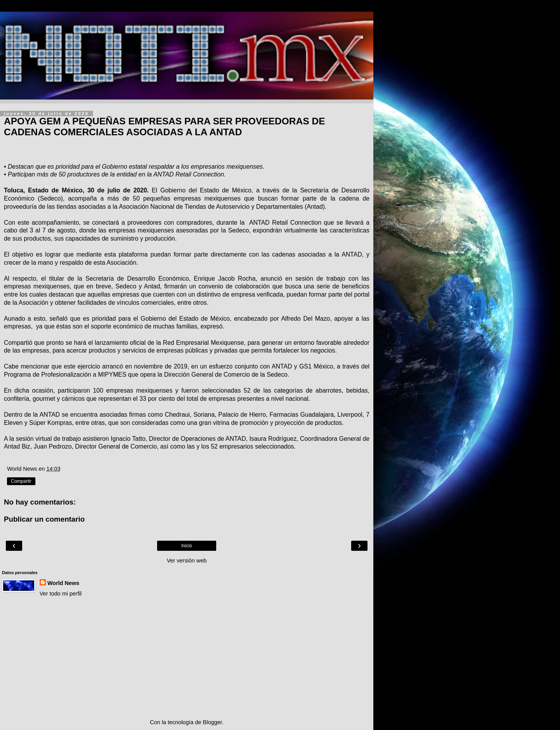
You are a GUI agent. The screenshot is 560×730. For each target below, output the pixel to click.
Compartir (21, 481)
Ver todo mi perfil (61, 594)
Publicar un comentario (44, 519)
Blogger (213, 722)
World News (63, 583)
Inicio (187, 546)
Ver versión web (187, 561)
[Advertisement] (187, 658)
